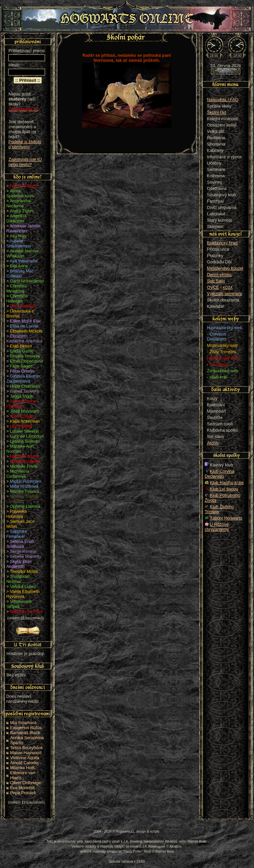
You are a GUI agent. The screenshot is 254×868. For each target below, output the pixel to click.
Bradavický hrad (222, 243)
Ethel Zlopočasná (26, 361)
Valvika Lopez (23, 586)
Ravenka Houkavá (17, 514)
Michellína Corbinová (18, 474)
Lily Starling (21, 426)
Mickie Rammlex (26, 481)
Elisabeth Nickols (26, 331)
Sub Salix (216, 281)
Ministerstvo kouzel (225, 268)
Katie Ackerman (25, 421)
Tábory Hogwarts (226, 518)
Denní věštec (219, 275)
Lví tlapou (219, 364)
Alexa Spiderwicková (20, 193)
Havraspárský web (224, 328)
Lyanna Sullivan (25, 441)
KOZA (228, 287)
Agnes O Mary (23, 186)
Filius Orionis (22, 371)
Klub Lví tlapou (224, 489)
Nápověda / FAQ (223, 100)
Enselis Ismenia (25, 356)
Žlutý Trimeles (223, 352)
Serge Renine (23, 551)
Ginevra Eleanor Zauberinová (24, 379)
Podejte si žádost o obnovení (24, 144)
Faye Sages (21, 366)
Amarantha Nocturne (18, 203)
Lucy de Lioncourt (27, 436)
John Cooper (22, 416)
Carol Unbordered (27, 281)
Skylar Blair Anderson (19, 564)
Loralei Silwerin (24, 431)
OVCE (213, 287)
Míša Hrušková (24, 486)
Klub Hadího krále (227, 483)
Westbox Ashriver (26, 611)
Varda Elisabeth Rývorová (23, 594)
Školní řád (217, 112)
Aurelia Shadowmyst (18, 243)
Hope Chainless (25, 386)
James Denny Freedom (21, 404)
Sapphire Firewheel (17, 534)
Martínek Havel (24, 456)
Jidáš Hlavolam (24, 411)
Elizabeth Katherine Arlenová (24, 339)
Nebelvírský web (223, 358)
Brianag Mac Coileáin (20, 273)
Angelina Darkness (16, 218)
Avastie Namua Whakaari (22, 253)
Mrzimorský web (222, 345)
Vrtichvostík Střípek (19, 604)
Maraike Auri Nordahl (20, 449)
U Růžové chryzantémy (217, 527)
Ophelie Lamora (25, 506)
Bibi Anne (19, 266)
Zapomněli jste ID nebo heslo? (25, 162)
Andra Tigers (22, 211)
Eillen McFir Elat (25, 321)
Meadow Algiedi (25, 461)
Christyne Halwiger (17, 298)
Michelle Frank (24, 466)
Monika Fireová (24, 491)
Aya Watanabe (23, 261)
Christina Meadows (17, 288)
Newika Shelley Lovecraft (23, 499)
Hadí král (218, 377)
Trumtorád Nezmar (18, 579)
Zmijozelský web (223, 371)
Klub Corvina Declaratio (219, 474)
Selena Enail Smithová (20, 544)
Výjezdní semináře (224, 294)
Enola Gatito (22, 351)
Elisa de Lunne (24, 326)
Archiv (213, 443)
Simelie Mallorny (26, 556)
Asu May (18, 236)
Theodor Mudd (24, 571)
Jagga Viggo (22, 396)
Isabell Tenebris (25, 391)
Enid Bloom (21, 346)
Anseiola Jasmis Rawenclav (23, 228)
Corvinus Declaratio (217, 337)
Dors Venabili (22, 306)
